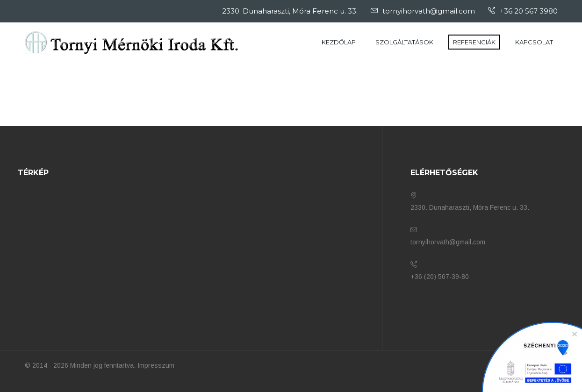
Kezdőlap (339, 42)
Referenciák (474, 42)
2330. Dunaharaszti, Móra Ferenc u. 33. (290, 11)
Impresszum (156, 365)
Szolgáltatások (404, 42)
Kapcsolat (534, 42)
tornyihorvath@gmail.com (423, 11)
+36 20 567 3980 (523, 11)
